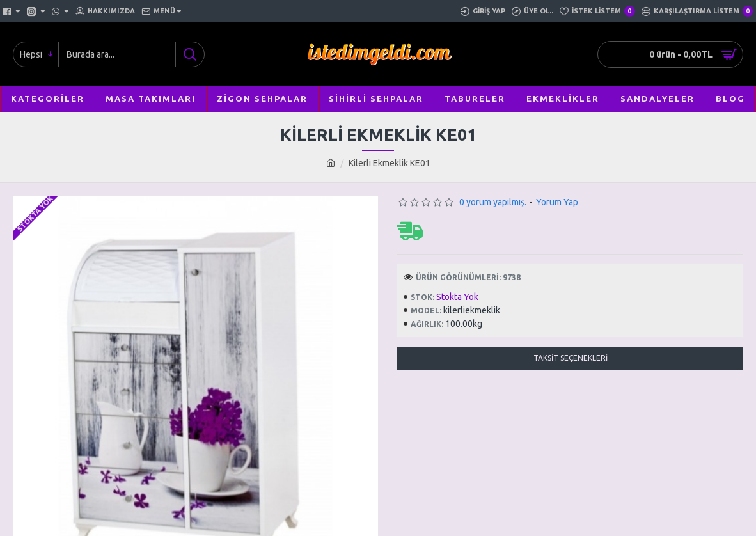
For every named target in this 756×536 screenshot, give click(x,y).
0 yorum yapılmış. (493, 202)
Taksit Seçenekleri (571, 358)
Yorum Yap (557, 202)
